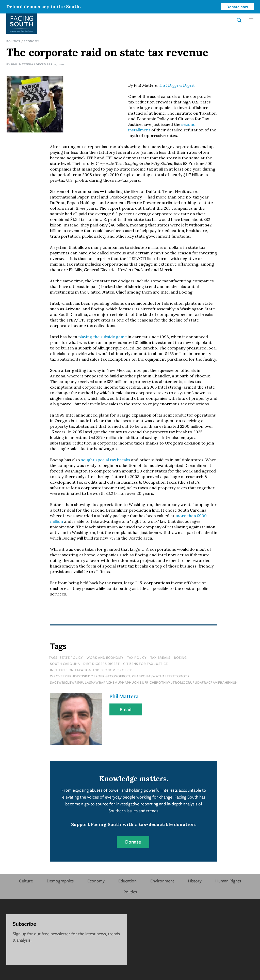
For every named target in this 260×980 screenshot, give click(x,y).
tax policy (137, 657)
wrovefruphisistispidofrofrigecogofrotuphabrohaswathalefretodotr (120, 676)
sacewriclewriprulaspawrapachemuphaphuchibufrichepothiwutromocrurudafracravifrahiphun (144, 682)
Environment (162, 881)
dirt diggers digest (101, 664)
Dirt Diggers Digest (177, 85)
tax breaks (160, 657)
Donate (133, 842)
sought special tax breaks (105, 460)
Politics (13, 41)
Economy (31, 41)
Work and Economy (105, 657)
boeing (180, 657)
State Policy (71, 657)
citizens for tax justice (145, 664)
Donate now (237, 7)
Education (127, 881)
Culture (26, 881)
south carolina (65, 664)
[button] (251, 20)
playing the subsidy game (102, 337)
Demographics (60, 881)
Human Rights (228, 881)
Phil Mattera (22, 64)
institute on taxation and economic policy (91, 670)
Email (126, 709)
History (195, 881)
